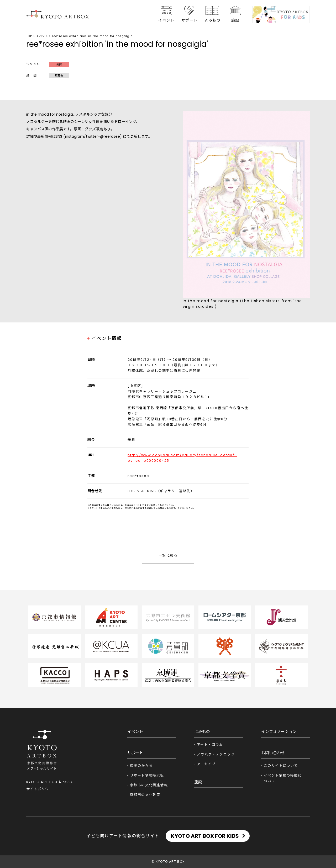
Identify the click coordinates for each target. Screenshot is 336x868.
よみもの (212, 20)
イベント (166, 20)
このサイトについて (281, 766)
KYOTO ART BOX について (50, 782)
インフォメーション (279, 731)
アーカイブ (206, 764)
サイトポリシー (40, 789)
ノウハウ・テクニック (216, 754)
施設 (235, 20)
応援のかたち (141, 766)
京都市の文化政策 (145, 795)
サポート (190, 20)
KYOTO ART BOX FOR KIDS (205, 836)
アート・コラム (210, 745)
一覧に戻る (168, 555)
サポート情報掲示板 (147, 775)
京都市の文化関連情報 (149, 785)
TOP (29, 36)
